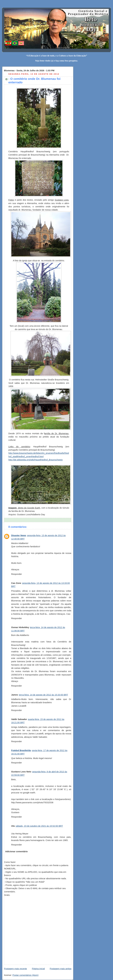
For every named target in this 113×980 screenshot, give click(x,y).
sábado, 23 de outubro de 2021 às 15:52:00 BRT (39, 826)
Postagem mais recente (15, 969)
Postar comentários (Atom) (26, 975)
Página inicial (38, 969)
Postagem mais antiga (61, 969)
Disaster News (19, 535)
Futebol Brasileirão (21, 750)
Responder (17, 574)
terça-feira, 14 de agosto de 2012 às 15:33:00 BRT (43, 695)
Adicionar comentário (16, 851)
